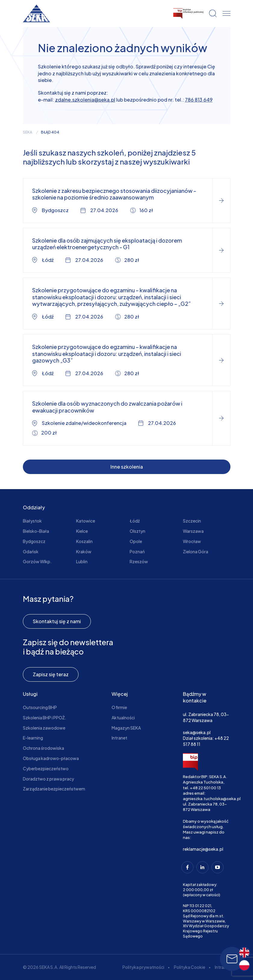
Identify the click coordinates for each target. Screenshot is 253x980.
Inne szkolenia (127, 467)
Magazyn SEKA (126, 728)
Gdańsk (31, 551)
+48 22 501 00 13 (205, 788)
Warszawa (193, 531)
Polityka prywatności (143, 967)
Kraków (84, 551)
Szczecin (192, 521)
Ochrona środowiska (43, 748)
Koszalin (84, 541)
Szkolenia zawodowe (44, 728)
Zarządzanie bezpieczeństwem (54, 789)
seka (28, 132)
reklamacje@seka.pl (203, 849)
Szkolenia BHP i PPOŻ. (45, 718)
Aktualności (123, 718)
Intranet (119, 738)
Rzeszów (139, 561)
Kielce (82, 531)
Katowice (86, 521)
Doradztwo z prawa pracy (48, 779)
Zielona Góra (196, 551)
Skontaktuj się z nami (57, 621)
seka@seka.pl (197, 732)
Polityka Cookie (190, 967)
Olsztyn (137, 531)
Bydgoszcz (34, 541)
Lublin (82, 561)
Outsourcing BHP (40, 707)
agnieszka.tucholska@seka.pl (212, 799)
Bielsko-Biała (36, 531)
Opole (136, 541)
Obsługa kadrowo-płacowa (51, 758)
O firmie (119, 707)
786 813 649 (199, 100)
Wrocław (192, 541)
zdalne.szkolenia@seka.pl (85, 100)
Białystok (32, 521)
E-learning (33, 738)
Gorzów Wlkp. (37, 561)
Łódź (135, 521)
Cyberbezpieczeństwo (46, 768)
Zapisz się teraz (51, 674)
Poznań (137, 551)
